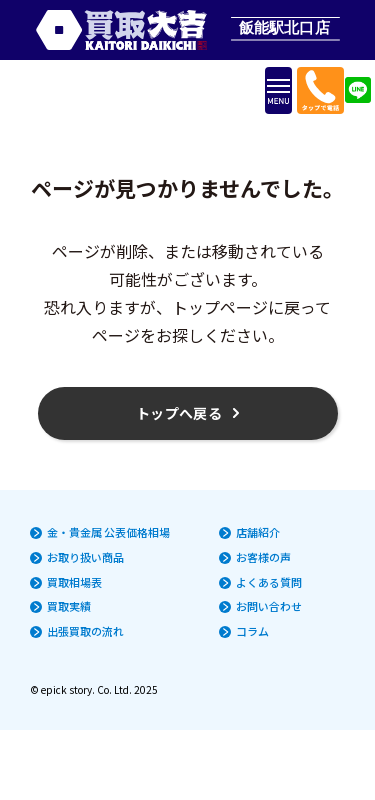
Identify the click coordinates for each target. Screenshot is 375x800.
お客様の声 (263, 557)
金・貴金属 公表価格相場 (108, 532)
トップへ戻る (179, 413)
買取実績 (69, 606)
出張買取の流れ (85, 631)
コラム (252, 631)
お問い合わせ (269, 606)
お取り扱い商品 (85, 557)
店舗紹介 (258, 532)
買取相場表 (74, 582)
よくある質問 (269, 582)
